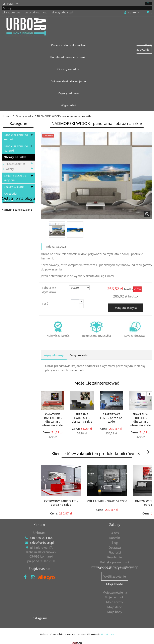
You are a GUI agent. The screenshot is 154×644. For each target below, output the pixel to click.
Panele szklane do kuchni (16, 137)
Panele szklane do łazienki (16, 148)
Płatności (115, 552)
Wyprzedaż (11, 200)
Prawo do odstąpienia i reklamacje (115, 567)
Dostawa (115, 548)
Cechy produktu (79, 355)
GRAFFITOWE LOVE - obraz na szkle (111, 418)
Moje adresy (39, 611)
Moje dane (39, 616)
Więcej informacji (54, 355)
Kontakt (115, 538)
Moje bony (40, 621)
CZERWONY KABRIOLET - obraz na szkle (61, 503)
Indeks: (50, 247)
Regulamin (115, 557)
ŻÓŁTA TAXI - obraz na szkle (107, 501)
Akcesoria (10, 193)
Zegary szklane (14, 187)
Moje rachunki (39, 606)
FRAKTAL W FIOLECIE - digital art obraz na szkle (141, 420)
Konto (132, 12)
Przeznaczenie (15, 164)
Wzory (9, 169)
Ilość (45, 304)
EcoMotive (108, 633)
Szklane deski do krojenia (15, 178)
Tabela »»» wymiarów (49, 290)
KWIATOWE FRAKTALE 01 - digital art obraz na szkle (53, 420)
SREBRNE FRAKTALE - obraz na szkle (82, 418)
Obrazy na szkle (15, 157)
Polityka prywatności (115, 562)
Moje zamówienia (40, 601)
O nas (115, 533)
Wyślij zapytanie (144, 47)
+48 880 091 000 (42, 538)
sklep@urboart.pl (42, 543)
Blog (115, 543)
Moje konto (39, 593)
